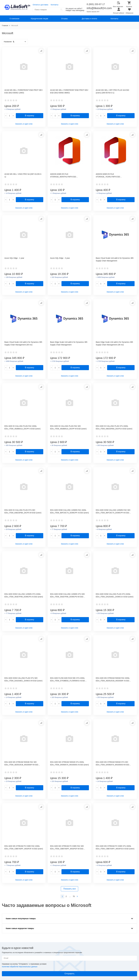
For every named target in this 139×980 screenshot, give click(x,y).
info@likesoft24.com (99, 8)
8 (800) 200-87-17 (96, 4)
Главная (5, 25)
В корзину (30, 116)
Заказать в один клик (24, 124)
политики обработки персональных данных (20, 967)
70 (74, 896)
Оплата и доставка (40, 5)
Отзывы (64, 19)
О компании (14, 19)
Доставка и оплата (89, 19)
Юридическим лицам (40, 19)
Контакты (55, 5)
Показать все (70, 889)
